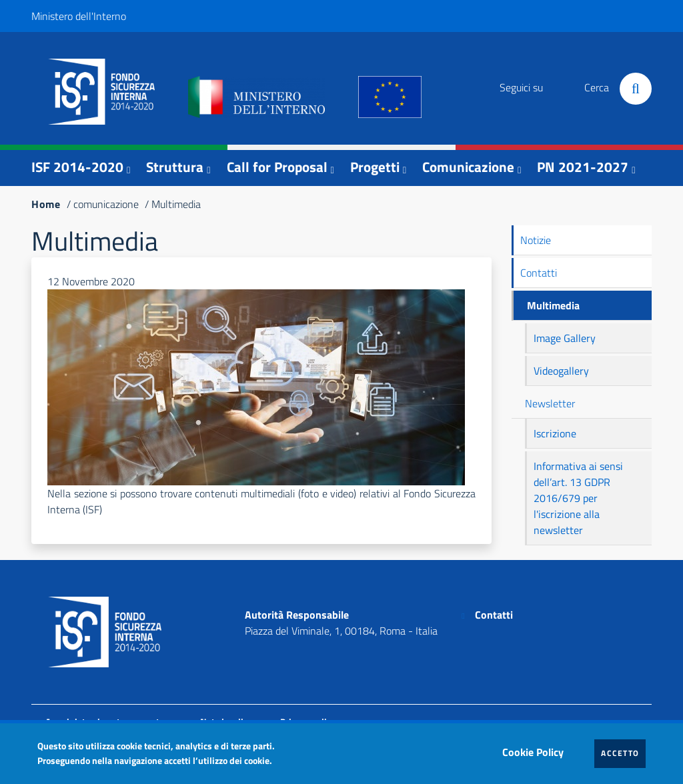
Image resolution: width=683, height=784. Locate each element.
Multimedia (553, 305)
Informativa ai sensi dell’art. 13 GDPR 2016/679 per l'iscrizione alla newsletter (578, 498)
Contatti (539, 273)
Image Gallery (565, 338)
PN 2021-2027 (583, 167)
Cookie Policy (536, 749)
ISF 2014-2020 (77, 167)
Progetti (375, 167)
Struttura (175, 167)
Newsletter (550, 403)
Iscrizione (555, 433)
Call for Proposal (277, 167)
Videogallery (561, 371)
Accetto (623, 753)
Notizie (536, 240)
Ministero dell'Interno (79, 16)
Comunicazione (468, 167)
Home (46, 204)
